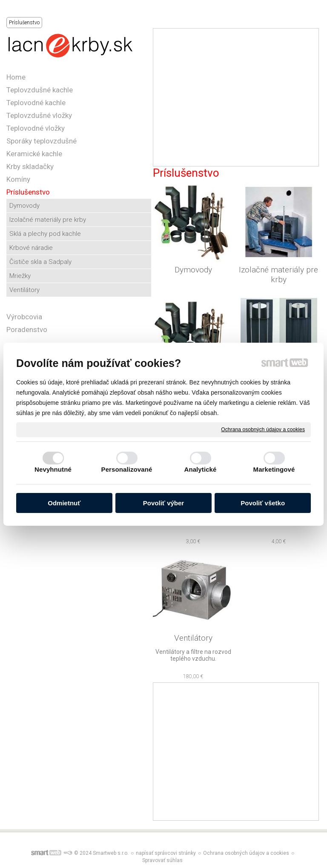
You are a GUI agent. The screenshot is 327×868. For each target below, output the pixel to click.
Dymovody (193, 270)
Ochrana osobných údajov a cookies (263, 429)
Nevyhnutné (53, 469)
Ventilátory (193, 638)
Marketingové (274, 469)
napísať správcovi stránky (166, 853)
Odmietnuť (64, 503)
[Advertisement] (236, 97)
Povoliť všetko (263, 503)
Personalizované (127, 469)
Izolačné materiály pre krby (280, 275)
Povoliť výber (163, 503)
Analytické (200, 469)
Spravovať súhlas (162, 860)
